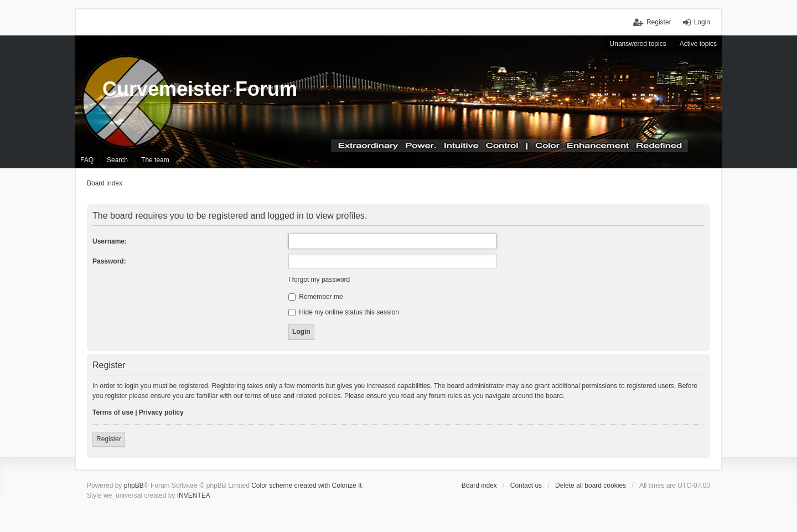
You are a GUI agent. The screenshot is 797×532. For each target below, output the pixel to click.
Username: (110, 241)
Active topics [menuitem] (698, 44)
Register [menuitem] (659, 22)
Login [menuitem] (702, 22)
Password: (109, 261)
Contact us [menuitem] (526, 485)
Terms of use (113, 412)
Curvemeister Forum (200, 89)
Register (109, 439)
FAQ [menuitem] (87, 160)
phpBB (134, 485)
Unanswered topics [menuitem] (638, 44)
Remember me (316, 297)
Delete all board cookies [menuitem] (591, 485)
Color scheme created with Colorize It (306, 485)
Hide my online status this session (344, 312)
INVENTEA (194, 495)
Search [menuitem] (117, 160)
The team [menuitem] (155, 160)
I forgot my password (319, 280)
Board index (479, 485)
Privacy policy (161, 412)
